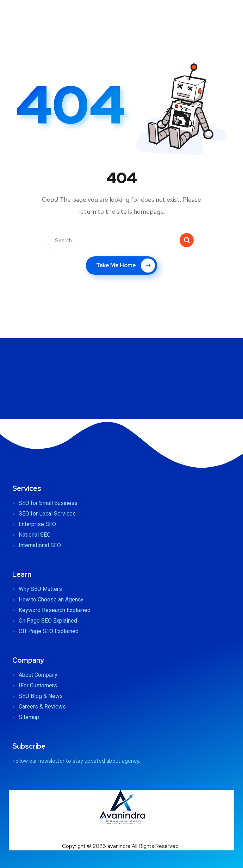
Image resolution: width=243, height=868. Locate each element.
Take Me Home (126, 266)
